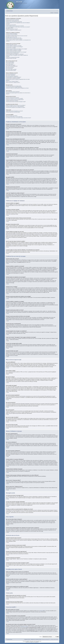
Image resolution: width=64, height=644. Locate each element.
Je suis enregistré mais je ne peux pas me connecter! (15, 26)
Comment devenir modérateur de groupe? (13, 78)
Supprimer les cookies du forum (36, 639)
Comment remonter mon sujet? (11, 58)
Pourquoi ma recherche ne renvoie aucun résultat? (14, 98)
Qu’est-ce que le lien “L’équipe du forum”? (13, 82)
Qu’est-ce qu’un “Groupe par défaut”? (12, 81)
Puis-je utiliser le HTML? (10, 63)
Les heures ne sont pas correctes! (12, 35)
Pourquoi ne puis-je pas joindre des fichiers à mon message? (16, 52)
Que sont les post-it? (9, 68)
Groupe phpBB (42, 611)
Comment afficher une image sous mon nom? (14, 38)
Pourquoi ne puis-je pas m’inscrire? (12, 29)
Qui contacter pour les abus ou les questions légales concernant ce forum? (18, 118)
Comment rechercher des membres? (12, 101)
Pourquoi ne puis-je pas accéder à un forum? (13, 51)
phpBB (28, 641)
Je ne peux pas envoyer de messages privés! (14, 86)
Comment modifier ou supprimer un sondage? (14, 50)
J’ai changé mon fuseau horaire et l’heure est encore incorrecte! (17, 36)
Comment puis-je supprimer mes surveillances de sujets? (16, 107)
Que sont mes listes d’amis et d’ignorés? (13, 92)
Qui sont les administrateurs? (11, 74)
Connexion (56, 13)
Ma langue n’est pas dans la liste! (12, 37)
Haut (8, 129)
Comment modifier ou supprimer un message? (14, 46)
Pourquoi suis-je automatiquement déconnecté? (14, 22)
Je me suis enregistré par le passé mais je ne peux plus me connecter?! (18, 27)
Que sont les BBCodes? (10, 62)
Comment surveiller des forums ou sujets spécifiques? (15, 106)
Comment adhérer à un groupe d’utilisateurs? (14, 77)
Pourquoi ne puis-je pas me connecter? (13, 20)
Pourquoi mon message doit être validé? (13, 57)
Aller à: (41, 637)
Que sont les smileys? (10, 64)
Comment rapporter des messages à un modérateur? (15, 54)
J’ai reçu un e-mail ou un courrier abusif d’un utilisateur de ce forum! (17, 88)
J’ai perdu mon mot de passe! (11, 25)
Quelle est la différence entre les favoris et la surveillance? (16, 105)
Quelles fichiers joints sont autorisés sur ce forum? (14, 111)
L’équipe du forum (27, 639)
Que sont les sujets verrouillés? (11, 69)
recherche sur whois (24, 627)
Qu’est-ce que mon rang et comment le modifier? (14, 39)
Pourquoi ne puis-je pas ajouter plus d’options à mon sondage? (17, 49)
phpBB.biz (37, 642)
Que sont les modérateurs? (11, 75)
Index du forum (10, 11)
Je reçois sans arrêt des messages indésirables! (14, 87)
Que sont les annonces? (10, 67)
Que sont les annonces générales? (12, 66)
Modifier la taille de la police (57, 11)
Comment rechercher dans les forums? (12, 97)
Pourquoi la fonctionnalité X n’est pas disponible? (14, 117)
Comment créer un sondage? (11, 48)
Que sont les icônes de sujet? (11, 70)
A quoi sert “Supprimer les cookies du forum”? (14, 30)
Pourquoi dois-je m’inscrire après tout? (12, 21)
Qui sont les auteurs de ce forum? (12, 116)
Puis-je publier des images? (11, 65)
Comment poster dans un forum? (11, 45)
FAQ (52, 13)
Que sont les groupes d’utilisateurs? (12, 76)
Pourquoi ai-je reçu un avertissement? (12, 53)
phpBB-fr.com (32, 642)
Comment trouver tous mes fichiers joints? (13, 112)
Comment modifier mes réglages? (12, 34)
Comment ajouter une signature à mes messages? (14, 47)
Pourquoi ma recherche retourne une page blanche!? (15, 100)
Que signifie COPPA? (10, 28)
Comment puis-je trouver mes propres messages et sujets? (16, 102)
